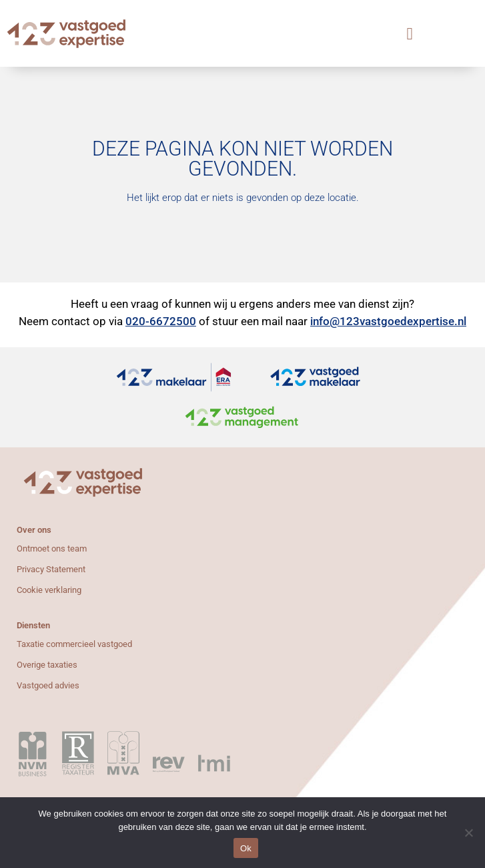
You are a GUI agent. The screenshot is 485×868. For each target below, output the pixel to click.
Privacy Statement (51, 569)
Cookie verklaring (49, 590)
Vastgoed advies (48, 685)
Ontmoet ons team (52, 549)
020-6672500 (161, 321)
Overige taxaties (47, 665)
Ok (246, 848)
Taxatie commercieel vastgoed (74, 644)
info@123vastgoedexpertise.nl (388, 321)
